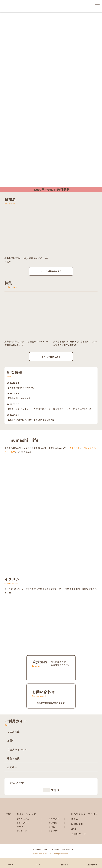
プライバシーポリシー (38, 849)
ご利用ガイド (78, 834)
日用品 (52, 827)
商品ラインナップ (26, 814)
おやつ (20, 827)
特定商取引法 (68, 849)
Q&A (74, 829)
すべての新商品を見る (51, 271)
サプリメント (23, 831)
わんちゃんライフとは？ (84, 814)
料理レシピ (77, 824)
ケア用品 (53, 823)
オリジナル (54, 831)
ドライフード (23, 823)
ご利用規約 (55, 849)
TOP (9, 814)
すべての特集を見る (51, 357)
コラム (75, 819)
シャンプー (54, 819)
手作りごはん (23, 819)
